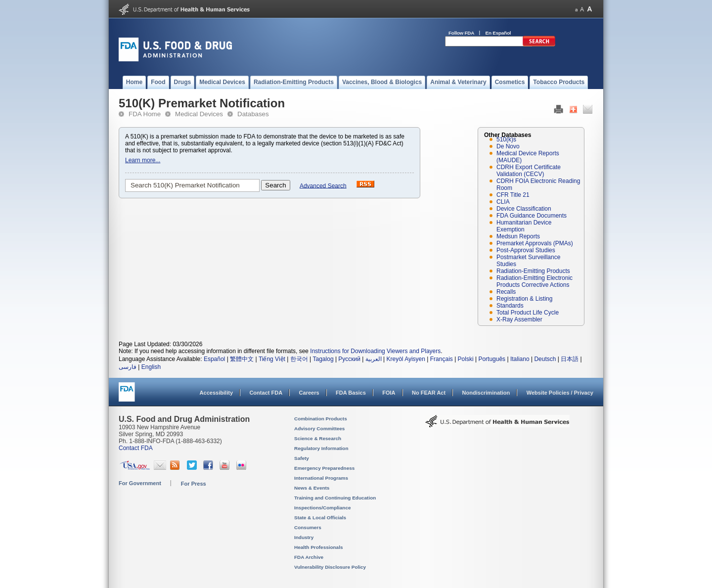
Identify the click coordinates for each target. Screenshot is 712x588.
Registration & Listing (524, 299)
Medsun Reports (518, 236)
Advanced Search (323, 185)
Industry (304, 537)
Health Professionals (318, 547)
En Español (498, 33)
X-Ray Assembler (519, 319)
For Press (194, 484)
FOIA (389, 393)
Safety (302, 458)
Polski (466, 359)
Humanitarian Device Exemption (524, 226)
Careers (309, 393)
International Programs (321, 478)
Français (442, 359)
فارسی (128, 367)
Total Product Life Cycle (528, 313)
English (151, 367)
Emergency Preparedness (324, 468)
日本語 (570, 359)
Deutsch (545, 359)
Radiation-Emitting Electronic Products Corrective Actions (534, 281)
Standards (510, 306)
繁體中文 (242, 359)
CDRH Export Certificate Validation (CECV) (529, 171)
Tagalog (323, 359)
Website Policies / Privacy (560, 393)
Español (214, 359)
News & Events (312, 488)
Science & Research (318, 438)
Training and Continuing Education (335, 498)
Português (492, 359)
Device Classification (524, 209)
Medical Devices (199, 114)
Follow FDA (461, 33)
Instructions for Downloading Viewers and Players (375, 351)
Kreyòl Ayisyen (406, 359)
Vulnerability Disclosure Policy (330, 567)
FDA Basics (351, 393)
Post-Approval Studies (526, 250)
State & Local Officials (320, 518)
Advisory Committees (319, 429)
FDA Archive (309, 557)
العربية (374, 359)
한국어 (299, 359)
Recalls (506, 292)
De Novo (508, 146)
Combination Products (321, 419)
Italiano (520, 359)
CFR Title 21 (513, 195)
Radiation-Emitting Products (533, 271)
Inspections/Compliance (323, 508)
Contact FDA (266, 393)
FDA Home (145, 114)
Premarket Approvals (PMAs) (535, 243)
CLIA (503, 202)
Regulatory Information (321, 448)
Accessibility (216, 393)
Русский (349, 359)
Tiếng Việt (272, 359)
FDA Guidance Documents (532, 216)
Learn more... (143, 160)
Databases (253, 114)
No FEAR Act (429, 393)
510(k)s (506, 139)
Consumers (308, 527)
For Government (140, 483)
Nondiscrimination (486, 393)
